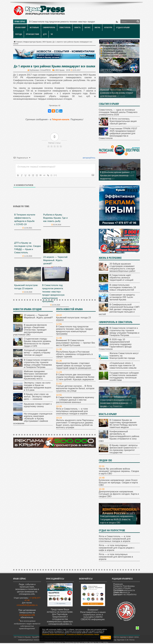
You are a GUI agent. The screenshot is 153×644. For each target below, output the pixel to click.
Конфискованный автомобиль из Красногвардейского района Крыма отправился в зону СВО (119, 436)
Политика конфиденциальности (124, 590)
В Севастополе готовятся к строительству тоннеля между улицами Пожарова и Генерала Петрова (38, 364)
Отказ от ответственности (122, 592)
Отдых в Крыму (123, 27)
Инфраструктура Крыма (32, 42)
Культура (108, 27)
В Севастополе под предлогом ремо (47, 22)
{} (52, 175)
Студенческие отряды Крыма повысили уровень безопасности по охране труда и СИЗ (38, 342)
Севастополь (65, 27)
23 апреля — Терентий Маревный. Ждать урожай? (55, 260)
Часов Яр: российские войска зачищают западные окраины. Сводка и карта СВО (119, 471)
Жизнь (97, 27)
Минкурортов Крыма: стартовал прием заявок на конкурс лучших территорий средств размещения (74, 366)
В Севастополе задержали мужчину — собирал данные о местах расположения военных (75, 400)
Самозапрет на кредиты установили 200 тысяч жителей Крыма (122, 297)
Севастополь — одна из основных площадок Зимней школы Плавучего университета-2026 (118, 112)
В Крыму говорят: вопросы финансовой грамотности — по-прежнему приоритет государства (124, 449)
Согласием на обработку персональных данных (83, 634)
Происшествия (32, 34)
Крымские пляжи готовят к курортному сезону (38, 405)
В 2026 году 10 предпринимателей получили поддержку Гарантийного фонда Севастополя (115, 344)
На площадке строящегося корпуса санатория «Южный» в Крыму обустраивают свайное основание (33, 419)
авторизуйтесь (89, 158)
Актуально (34, 27)
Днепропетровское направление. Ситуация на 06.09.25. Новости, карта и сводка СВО (117, 519)
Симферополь (49, 27)
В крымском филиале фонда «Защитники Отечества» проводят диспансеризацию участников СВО (30, 330)
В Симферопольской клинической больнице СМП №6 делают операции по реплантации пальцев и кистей (119, 309)
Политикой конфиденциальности (53, 634)
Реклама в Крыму (122, 588)
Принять (106, 637)
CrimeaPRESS (45, 70)
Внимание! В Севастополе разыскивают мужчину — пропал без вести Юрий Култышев (76, 343)
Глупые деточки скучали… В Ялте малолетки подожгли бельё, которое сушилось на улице (75, 388)
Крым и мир (20, 27)
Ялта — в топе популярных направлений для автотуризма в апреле (116, 557)
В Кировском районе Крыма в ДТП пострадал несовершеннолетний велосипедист (117, 175)
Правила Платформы (124, 586)
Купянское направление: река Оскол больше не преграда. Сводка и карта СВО (118, 483)
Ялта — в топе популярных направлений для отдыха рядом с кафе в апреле (117, 548)
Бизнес (88, 27)
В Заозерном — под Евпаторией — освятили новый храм (116, 94)
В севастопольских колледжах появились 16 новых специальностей (123, 287)
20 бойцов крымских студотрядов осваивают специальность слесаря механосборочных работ (122, 267)
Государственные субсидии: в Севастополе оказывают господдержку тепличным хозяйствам (124, 376)
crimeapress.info (27, 615)
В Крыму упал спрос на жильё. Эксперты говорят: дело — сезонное (38, 397)
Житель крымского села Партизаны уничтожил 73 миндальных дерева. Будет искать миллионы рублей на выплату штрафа (75, 424)
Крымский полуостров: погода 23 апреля (73, 319)
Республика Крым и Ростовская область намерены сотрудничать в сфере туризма (74, 354)
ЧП (52, 34)
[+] (55, 175)
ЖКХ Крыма (47, 42)
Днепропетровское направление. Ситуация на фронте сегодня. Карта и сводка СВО (119, 494)
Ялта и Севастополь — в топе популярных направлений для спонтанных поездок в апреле (72, 411)
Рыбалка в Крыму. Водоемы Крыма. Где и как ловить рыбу (55, 218)
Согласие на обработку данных (125, 595)
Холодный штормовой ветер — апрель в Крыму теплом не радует (37, 353)
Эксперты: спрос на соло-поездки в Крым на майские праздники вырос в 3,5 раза (38, 386)
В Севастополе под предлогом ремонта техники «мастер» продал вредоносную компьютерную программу (74, 330)
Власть (78, 27)
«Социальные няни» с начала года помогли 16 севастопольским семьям (123, 365)
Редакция (118, 584)
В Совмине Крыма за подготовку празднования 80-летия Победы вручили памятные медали (123, 424)
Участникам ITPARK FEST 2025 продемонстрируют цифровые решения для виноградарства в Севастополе (118, 133)
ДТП (45, 34)
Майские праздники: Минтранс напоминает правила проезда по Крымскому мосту (36, 375)
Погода (19, 34)
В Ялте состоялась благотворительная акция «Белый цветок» (123, 121)
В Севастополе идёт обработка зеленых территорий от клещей (121, 278)
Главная (18, 42)
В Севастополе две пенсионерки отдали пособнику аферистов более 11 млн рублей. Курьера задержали (75, 377)
